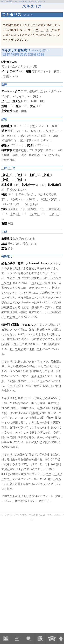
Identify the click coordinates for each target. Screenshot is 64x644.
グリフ (55, 484)
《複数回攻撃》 (49, 199)
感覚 (29, 71)
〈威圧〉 (13, 209)
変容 (40, 268)
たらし (11, 334)
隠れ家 (5, 437)
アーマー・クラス (12, 91)
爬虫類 (12, 25)
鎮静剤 (9, 140)
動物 (40, 423)
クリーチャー (44, 30)
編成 (4, 244)
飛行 (33, 126)
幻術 (15, 312)
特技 (4, 194)
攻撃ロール (38, 278)
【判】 (5, 180)
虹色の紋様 (20, 150)
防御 (4, 84)
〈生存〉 (15, 214)
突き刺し (51, 131)
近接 (4, 131)
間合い (31, 145)
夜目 (57, 71)
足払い (11, 190)
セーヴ (49, 312)
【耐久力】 (11, 317)
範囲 (15, 423)
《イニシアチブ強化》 (21, 194)
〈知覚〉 (7, 76)
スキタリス (12, 15)
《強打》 (31, 199)
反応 (18, 106)
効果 (48, 268)
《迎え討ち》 (31, 204)
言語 (4, 224)
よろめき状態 (46, 334)
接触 (32, 91)
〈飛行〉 (53, 214)
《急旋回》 (16, 199)
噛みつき (26, 136)
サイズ (27, 67)
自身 (40, 408)
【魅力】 (7, 283)
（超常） (20, 263)
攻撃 (4, 119)
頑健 (4, 106)
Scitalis (27, 15)
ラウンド (52, 155)
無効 (48, 307)
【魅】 (19, 180)
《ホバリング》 (11, 204)
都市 (7, 469)
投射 (7, 391)
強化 (53, 293)
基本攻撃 (7, 185)
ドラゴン (33, 25)
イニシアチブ (10, 71)
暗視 (35, 71)
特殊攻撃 (7, 150)
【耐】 (33, 175)
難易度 (33, 155)
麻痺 (24, 111)
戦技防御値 (55, 185)
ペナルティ (38, 283)
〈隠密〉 (32, 209)
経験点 (5, 62)
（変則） (15, 325)
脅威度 (43, 50)
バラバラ (23, 427)
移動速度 (7, 126)
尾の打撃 (26, 140)
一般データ (8, 168)
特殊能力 (7, 256)
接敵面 (5, 145)
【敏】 (35, 96)
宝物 (4, 249)
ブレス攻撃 (36, 150)
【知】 (46, 175)
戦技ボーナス (30, 185)
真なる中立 (8, 67)
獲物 (42, 432)
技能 (4, 209)
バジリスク (41, 484)
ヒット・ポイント (12, 101)
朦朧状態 (7, 307)
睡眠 (16, 111)
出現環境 (7, 239)
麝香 (59, 408)
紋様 (18, 268)
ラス (38, 35)
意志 (33, 106)
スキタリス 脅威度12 (16, 50)
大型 (20, 67)
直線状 (5, 155)
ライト (7, 40)
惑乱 (31, 268)
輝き (8, 35)
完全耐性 (7, 111)
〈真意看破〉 (54, 209)
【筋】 (5, 175)
